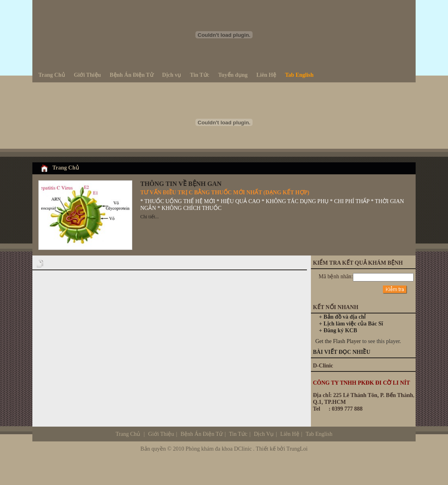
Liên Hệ (289, 434)
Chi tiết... (149, 217)
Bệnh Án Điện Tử (202, 434)
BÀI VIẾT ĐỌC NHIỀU (342, 352)
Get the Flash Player (338, 341)
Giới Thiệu (161, 434)
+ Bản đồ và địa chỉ (342, 317)
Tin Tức (238, 434)
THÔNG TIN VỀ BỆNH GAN (181, 184)
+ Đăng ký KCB (338, 330)
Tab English (319, 434)
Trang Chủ (66, 168)
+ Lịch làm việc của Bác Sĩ (351, 324)
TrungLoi (297, 449)
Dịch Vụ (293, 434)
